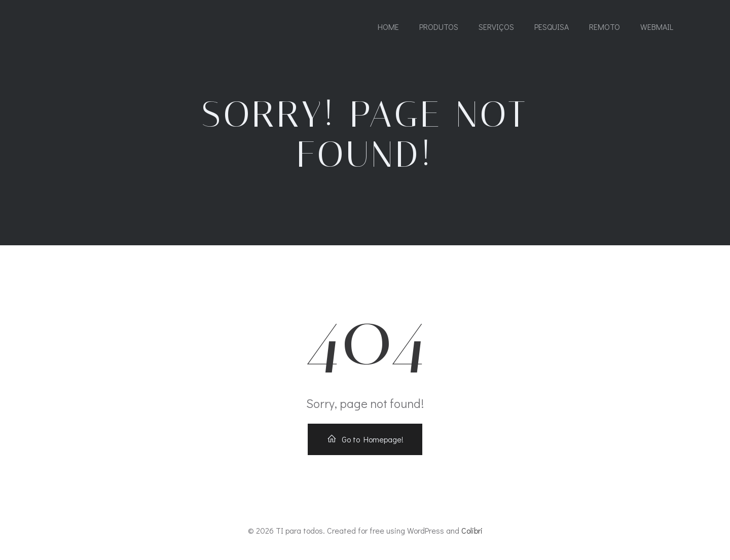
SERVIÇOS (496, 27)
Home (388, 27)
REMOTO (605, 27)
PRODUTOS (439, 27)
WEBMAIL (657, 27)
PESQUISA (552, 27)
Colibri (472, 530)
